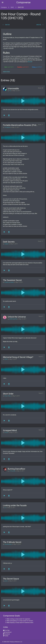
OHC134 (6, 25)
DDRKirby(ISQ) (13, 319)
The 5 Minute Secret (12, 542)
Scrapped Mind (10, 430)
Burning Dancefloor (16, 469)
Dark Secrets (9, 242)
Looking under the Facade (15, 505)
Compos (4, 7)
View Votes (6, 72)
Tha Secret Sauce (11, 579)
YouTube (6, 630)
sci (5, 508)
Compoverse (23, 2)
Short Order (8, 394)
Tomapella (7, 127)
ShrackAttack (8, 544)
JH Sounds (12, 471)
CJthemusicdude (9, 282)
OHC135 (21, 7)
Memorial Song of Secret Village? (18, 357)
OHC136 (40, 25)
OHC (12, 7)
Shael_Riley (8, 396)
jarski (6, 581)
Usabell (7, 244)
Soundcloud (7, 632)
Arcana (6, 433)
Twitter (6, 636)
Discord (30, 62)
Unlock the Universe (17, 317)
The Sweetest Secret (12, 280)
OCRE (6, 359)
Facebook (6, 634)
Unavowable (13, 89)
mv (10, 91)
